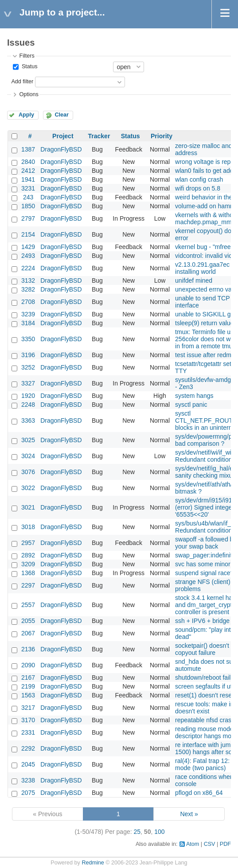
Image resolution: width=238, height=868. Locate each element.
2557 (28, 605)
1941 (28, 179)
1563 (28, 695)
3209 (28, 564)
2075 (28, 793)
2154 (28, 234)
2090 (28, 665)
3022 (28, 488)
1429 (28, 247)
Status (29, 66)
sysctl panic (191, 405)
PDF (225, 844)
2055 (28, 621)
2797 (28, 218)
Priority (162, 136)
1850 (28, 206)
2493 (28, 256)
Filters (27, 56)
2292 (28, 748)
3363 (28, 420)
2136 (28, 649)
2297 (28, 585)
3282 (28, 289)
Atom (193, 844)
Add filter (22, 82)
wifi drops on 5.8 (198, 188)
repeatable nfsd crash (205, 720)
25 (137, 832)
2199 (28, 686)
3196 (28, 355)
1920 (28, 396)
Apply (26, 115)
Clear (62, 115)
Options (29, 94)
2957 (28, 543)
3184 (28, 323)
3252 (28, 367)
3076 (28, 472)
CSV (210, 844)
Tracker (99, 136)
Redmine (93, 863)
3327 (28, 383)
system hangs (194, 396)
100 (159, 832)
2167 (28, 677)
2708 (28, 302)
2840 (28, 162)
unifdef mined (194, 280)
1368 (28, 573)
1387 (28, 149)
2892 (28, 555)
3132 (28, 280)
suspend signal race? (204, 573)
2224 (28, 268)
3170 (28, 720)
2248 (28, 405)
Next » (189, 814)
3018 (28, 527)
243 (28, 197)
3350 (28, 339)
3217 (28, 708)
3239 (28, 314)
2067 (28, 633)
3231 (28, 188)
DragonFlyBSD (61, 149)
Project (63, 136)
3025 (28, 440)
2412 (28, 171)
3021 (28, 507)
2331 (28, 732)
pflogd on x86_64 (199, 793)
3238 (28, 780)
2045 (28, 764)
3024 (28, 456)
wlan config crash (199, 179)
